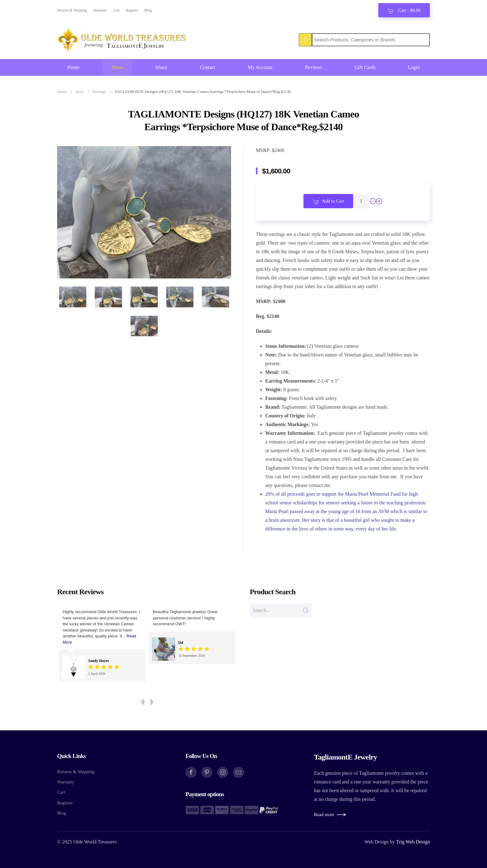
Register (132, 10)
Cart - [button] (404, 11)
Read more (324, 815)
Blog (148, 10)
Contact (207, 67)
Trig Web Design (413, 842)
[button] (73, 297)
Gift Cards (365, 67)
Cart (116, 10)
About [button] (161, 67)
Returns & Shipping (72, 10)
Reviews (314, 67)
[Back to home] (122, 40)
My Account (260, 67)
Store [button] (117, 67)
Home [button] (73, 67)
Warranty (100, 10)
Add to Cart (328, 202)
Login (414, 67)
